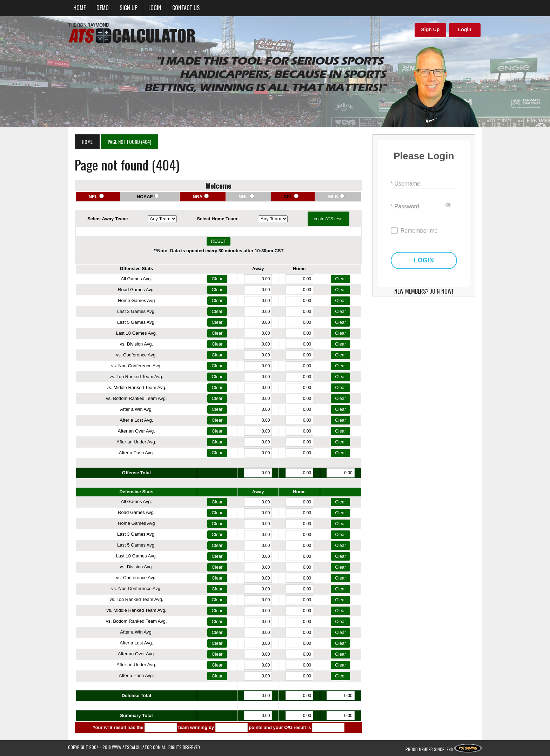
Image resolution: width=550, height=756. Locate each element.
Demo (103, 8)
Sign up (129, 8)
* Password (408, 206)
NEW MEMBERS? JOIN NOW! (429, 291)
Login (155, 8)
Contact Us (186, 8)
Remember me (422, 231)
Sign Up (430, 29)
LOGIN (429, 260)
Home (79, 8)
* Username (409, 184)
